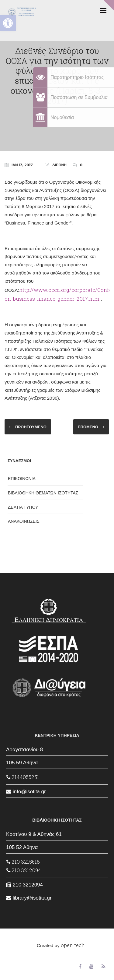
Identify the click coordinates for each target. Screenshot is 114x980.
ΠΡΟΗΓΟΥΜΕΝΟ (31, 427)
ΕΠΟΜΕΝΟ (88, 427)
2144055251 (23, 777)
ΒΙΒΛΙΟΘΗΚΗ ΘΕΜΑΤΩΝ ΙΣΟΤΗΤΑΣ (43, 493)
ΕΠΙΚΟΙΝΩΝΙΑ (22, 479)
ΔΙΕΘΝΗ (59, 165)
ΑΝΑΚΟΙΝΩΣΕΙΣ (24, 521)
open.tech (73, 945)
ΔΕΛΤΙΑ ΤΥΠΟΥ (23, 507)
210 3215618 (23, 862)
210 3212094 (24, 870)
